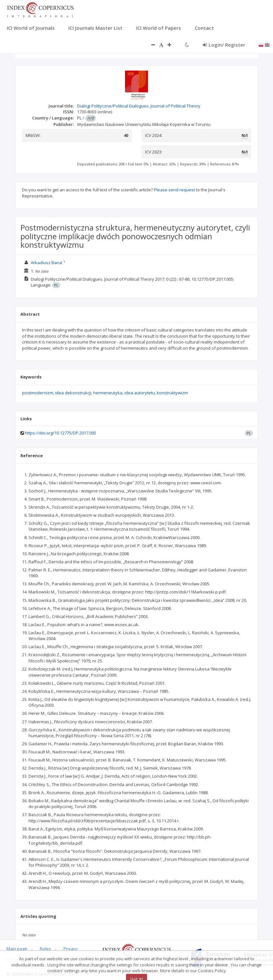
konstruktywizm (172, 393)
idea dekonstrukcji (73, 393)
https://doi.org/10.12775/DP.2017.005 (61, 433)
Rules (45, 949)
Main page (17, 949)
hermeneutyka (108, 393)
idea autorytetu (140, 393)
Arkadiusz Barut (46, 263)
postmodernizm (38, 393)
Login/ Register (224, 45)
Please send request (174, 190)
